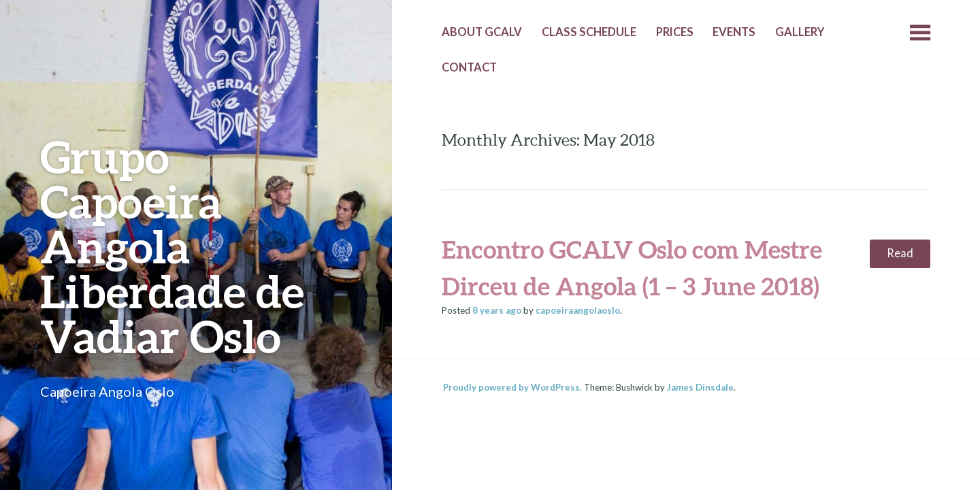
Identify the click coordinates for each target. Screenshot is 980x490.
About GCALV (482, 32)
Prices (675, 32)
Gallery (800, 32)
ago (497, 310)
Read (900, 253)
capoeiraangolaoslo (578, 310)
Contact (469, 67)
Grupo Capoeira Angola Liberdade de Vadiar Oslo (172, 246)
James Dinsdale (700, 387)
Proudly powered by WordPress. (512, 387)
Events (734, 32)
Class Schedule (589, 32)
